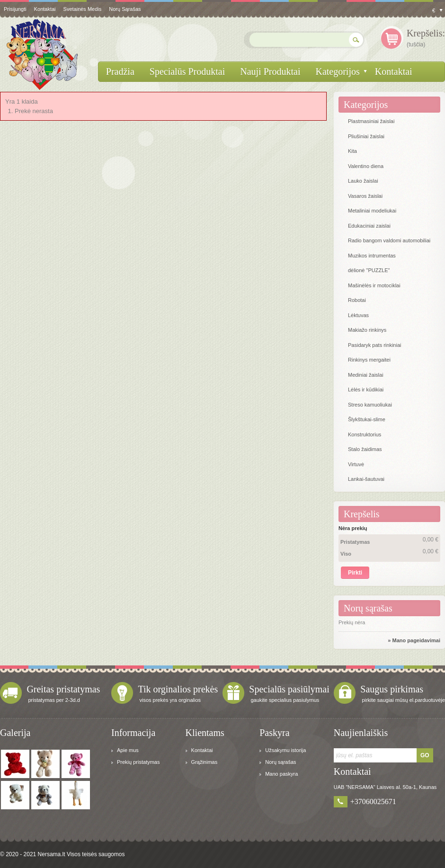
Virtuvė (356, 464)
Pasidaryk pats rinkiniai (375, 345)
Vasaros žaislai (365, 196)
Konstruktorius (365, 434)
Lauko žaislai (363, 181)
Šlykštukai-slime (367, 419)
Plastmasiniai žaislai (371, 121)
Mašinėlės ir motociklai (374, 285)
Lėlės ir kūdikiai (366, 390)
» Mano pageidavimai (414, 640)
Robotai (357, 300)
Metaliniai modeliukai (372, 211)
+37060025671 (373, 802)
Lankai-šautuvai (366, 479)
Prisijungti (15, 9)
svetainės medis (83, 9)
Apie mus (128, 750)
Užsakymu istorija (285, 750)
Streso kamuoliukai (370, 405)
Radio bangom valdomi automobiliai (389, 240)
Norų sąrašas (125, 9)
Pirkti (355, 573)
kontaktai (45, 9)
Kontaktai (202, 750)
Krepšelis (362, 514)
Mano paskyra (281, 774)
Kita (352, 151)
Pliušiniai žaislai (366, 136)
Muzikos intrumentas (372, 256)
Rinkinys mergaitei (369, 360)
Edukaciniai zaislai (369, 226)
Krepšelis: (426, 33)
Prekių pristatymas (138, 762)
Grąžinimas (205, 762)
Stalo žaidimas (365, 449)
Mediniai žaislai (366, 375)
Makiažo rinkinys (367, 330)
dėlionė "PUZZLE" (369, 270)
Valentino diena (366, 166)
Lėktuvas (358, 315)
